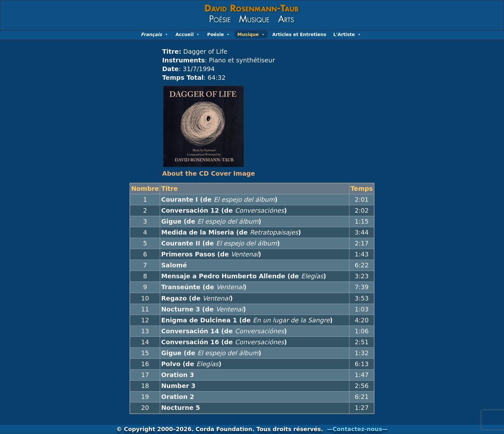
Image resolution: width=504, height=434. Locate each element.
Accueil (188, 34)
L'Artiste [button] (347, 34)
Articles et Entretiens (299, 34)
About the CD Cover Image (208, 174)
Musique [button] (251, 34)
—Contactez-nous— (357, 429)
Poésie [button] (219, 34)
